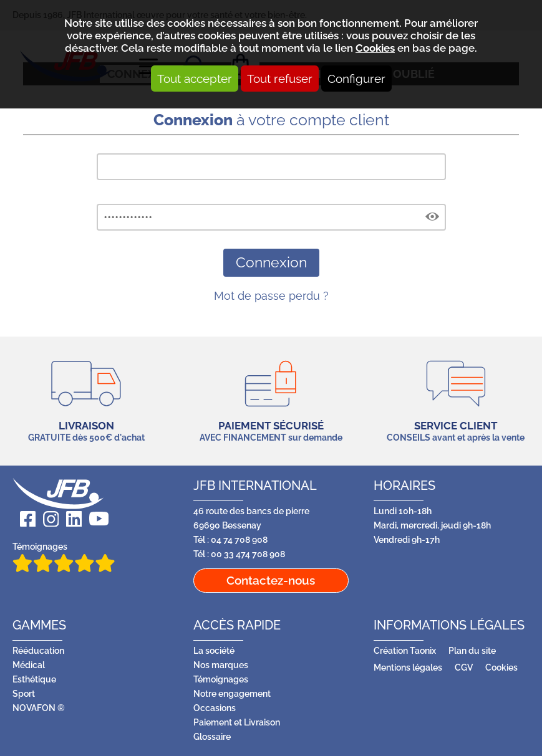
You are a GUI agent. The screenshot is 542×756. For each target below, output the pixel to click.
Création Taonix (405, 650)
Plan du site (472, 650)
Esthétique (34, 679)
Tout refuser (280, 79)
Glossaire (212, 736)
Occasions (215, 708)
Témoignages (64, 557)
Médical (29, 665)
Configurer (356, 79)
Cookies (375, 48)
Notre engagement (232, 693)
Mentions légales (408, 667)
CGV (464, 667)
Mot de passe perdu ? (271, 296)
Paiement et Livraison (237, 722)
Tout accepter (195, 79)
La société (214, 650)
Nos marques (221, 665)
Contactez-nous (271, 580)
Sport (24, 693)
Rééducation (38, 650)
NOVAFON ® (39, 708)
